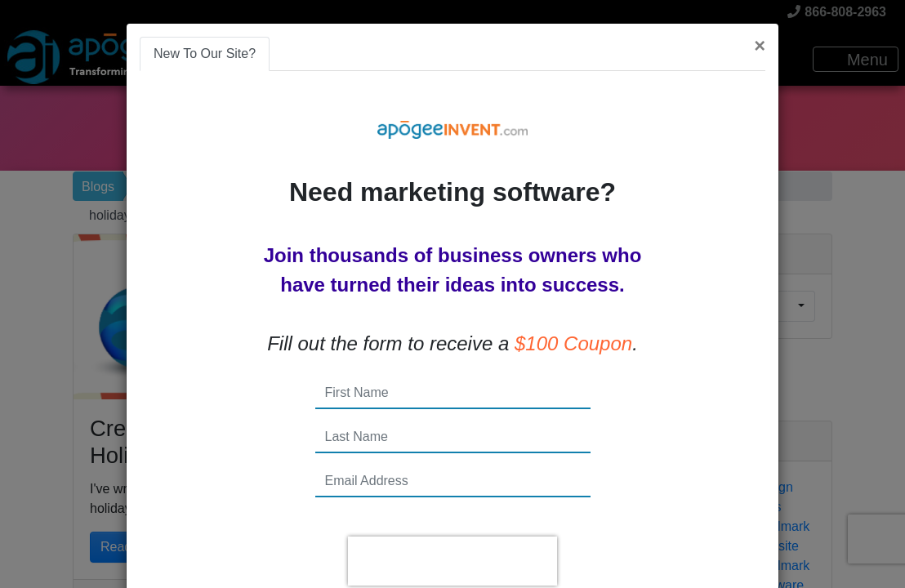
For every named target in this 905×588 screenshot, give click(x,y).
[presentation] (452, 561)
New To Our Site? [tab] (205, 53)
